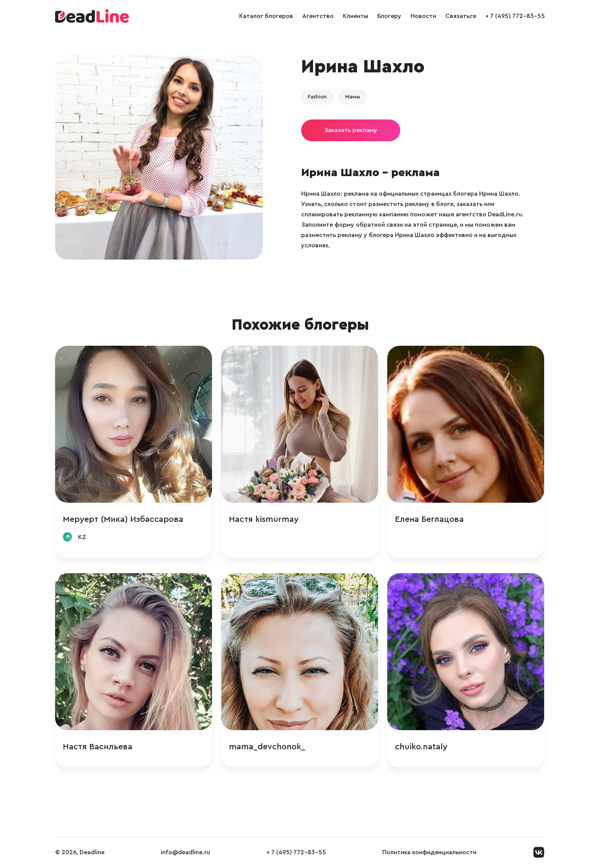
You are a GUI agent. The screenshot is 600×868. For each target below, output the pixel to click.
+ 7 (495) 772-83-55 (515, 16)
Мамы (353, 97)
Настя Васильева (98, 747)
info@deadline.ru (185, 852)
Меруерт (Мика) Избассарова (123, 519)
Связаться (461, 16)
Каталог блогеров (266, 16)
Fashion (317, 97)
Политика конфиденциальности (429, 852)
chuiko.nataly (421, 747)
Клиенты (355, 16)
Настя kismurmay (264, 519)
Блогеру (389, 16)
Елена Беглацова (429, 519)
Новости (423, 16)
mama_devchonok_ (267, 747)
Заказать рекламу (351, 130)
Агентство (318, 16)
